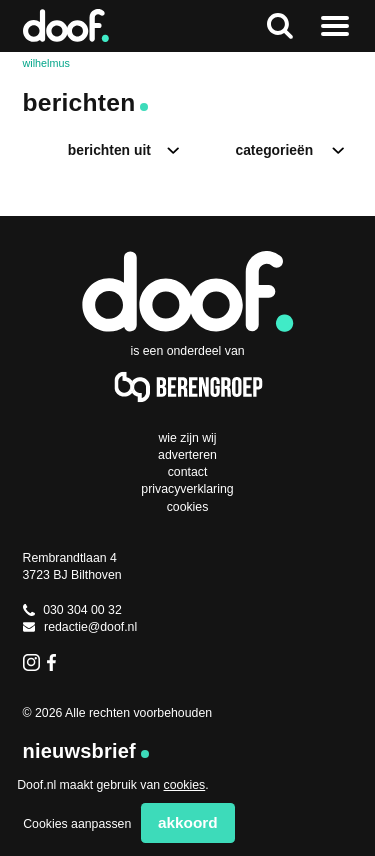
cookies (185, 785)
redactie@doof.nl (80, 627)
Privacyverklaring (187, 489)
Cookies (188, 507)
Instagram (31, 662)
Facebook (55, 662)
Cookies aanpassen (77, 824)
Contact (188, 472)
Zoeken (280, 26)
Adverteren (187, 455)
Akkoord (188, 822)
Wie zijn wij (187, 438)
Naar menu (335, 26)
